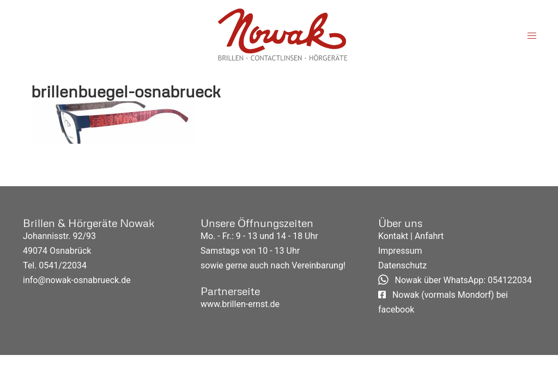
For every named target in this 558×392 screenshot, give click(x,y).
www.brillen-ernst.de (240, 304)
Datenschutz (402, 265)
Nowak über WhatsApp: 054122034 (455, 280)
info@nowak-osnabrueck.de (77, 280)
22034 (74, 265)
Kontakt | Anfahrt (411, 236)
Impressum (400, 251)
